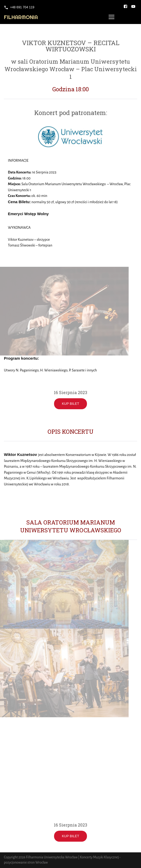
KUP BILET (70, 404)
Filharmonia (21, 17)
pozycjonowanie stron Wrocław (26, 863)
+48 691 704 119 (22, 7)
